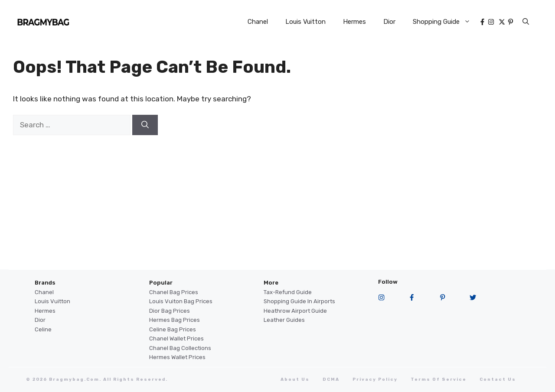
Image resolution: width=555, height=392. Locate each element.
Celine (43, 329)
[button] (526, 22)
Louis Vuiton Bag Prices (181, 301)
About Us (295, 379)
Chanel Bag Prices (174, 292)
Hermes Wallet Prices (177, 357)
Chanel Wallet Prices (176, 339)
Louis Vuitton (305, 22)
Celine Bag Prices (173, 329)
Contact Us (498, 379)
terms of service (439, 379)
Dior (389, 22)
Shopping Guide (446, 22)
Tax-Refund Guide (288, 292)
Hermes (354, 22)
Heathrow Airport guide (295, 311)
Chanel (258, 22)
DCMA (331, 379)
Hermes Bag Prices (175, 320)
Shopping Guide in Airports (299, 301)
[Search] (145, 125)
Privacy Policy (375, 379)
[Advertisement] (277, 209)
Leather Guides (284, 320)
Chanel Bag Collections (180, 348)
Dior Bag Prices (170, 311)
